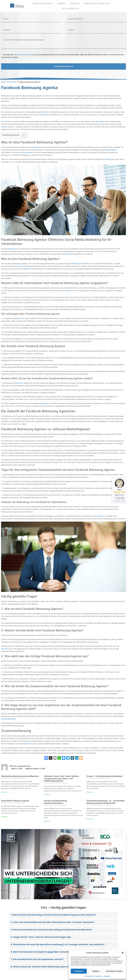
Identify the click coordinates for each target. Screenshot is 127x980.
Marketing (76, 264)
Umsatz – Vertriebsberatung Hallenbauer (104, 776)
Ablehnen (96, 971)
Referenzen (19, 383)
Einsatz (7, 635)
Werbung (87, 264)
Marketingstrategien (109, 150)
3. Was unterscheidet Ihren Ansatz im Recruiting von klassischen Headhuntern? (52, 930)
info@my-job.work (24, 766)
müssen (88, 421)
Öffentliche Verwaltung (97, 4)
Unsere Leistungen (42, 4)
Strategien (25, 269)
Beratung (30, 266)
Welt (45, 112)
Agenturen (44, 403)
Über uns (75, 4)
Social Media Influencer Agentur (15, 801)
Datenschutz (99, 976)
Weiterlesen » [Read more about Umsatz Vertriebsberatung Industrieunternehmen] (48, 821)
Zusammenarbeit (26, 152)
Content (112, 105)
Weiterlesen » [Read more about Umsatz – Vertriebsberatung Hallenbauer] (90, 792)
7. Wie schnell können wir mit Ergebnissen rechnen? (37, 959)
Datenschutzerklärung (23, 55)
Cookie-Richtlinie (89, 976)
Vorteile (7, 122)
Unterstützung (18, 266)
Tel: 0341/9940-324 (70, 9)
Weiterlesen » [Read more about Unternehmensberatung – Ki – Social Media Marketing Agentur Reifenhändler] (90, 819)
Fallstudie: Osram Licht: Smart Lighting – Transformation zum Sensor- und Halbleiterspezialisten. (62, 779)
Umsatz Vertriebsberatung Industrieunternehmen (55, 802)
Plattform (27, 744)
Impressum (107, 976)
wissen (67, 291)
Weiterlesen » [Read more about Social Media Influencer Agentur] (5, 817)
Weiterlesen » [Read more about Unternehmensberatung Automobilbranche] (5, 792)
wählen (104, 748)
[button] (123, 953)
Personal (4, 649)
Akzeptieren (79, 971)
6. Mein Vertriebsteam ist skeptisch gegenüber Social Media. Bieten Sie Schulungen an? (56, 952)
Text (20, 328)
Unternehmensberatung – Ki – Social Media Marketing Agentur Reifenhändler (106, 802)
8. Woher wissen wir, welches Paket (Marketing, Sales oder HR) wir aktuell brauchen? (54, 967)
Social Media (11, 82)
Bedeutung (11, 249)
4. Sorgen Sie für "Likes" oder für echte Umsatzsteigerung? (41, 937)
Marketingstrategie (8, 719)
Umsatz (101, 516)
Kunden (4, 127)
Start (3, 82)
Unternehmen (38, 147)
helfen (108, 159)
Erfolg (42, 115)
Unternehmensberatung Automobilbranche (20, 776)
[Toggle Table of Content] (23, 135)
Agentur (39, 96)
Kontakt (61, 4)
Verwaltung (100, 122)
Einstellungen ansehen (114, 971)
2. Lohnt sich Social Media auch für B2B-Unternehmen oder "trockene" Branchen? (52, 922)
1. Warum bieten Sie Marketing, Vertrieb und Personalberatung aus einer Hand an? (53, 915)
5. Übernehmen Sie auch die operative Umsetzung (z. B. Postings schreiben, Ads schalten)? (58, 944)
